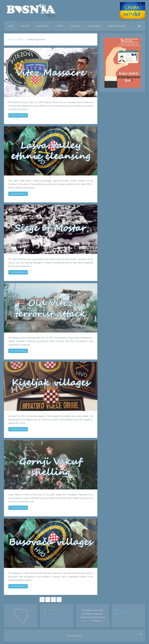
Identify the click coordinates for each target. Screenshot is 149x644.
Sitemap (49, 617)
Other (60, 26)
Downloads (94, 26)
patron (88, 621)
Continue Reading (18, 115)
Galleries (76, 26)
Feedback (50, 614)
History (25, 26)
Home (10, 26)
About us (121, 610)
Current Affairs (117, 26)
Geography (43, 26)
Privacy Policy (123, 614)
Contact (49, 610)
